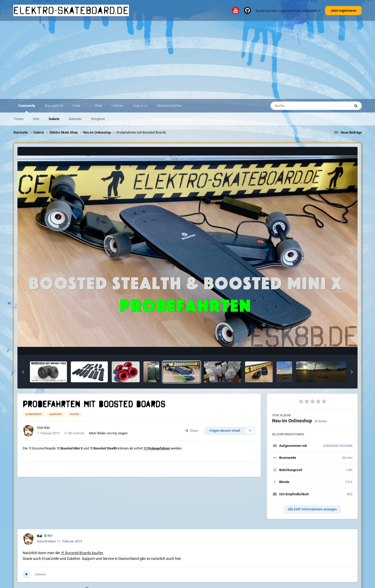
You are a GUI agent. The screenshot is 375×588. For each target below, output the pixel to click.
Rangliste (98, 119)
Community (27, 108)
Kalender (75, 119)
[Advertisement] (187, 60)
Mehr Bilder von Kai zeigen (108, 433)
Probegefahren (159, 448)
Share (192, 431)
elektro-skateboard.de (71, 10)
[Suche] (300, 106)
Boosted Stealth (105, 448)
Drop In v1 (140, 106)
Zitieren (40, 574)
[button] (23, 372)
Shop (98, 106)
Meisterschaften (169, 106)
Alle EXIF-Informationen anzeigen (312, 509)
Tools (76, 106)
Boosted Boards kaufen (84, 553)
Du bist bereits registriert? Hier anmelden (288, 11)
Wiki (36, 119)
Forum (19, 119)
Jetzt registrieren (343, 11)
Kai (47, 428)
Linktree (117, 106)
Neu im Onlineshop (292, 421)
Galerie (54, 119)
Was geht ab (54, 106)
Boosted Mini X (71, 448)
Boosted (38, 448)
